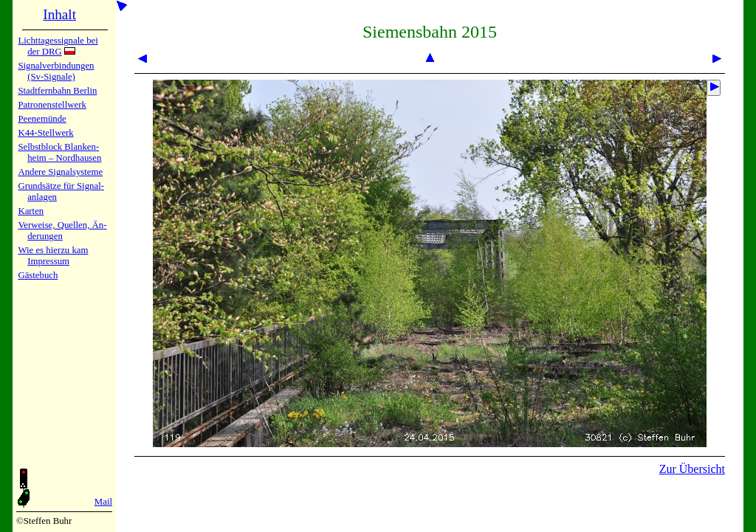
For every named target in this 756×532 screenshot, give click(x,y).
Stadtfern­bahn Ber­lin (57, 91)
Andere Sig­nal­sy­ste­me (60, 172)
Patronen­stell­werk (52, 105)
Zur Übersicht (692, 469)
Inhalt (59, 14)
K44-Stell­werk (45, 133)
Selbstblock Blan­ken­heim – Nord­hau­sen (59, 152)
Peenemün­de (42, 119)
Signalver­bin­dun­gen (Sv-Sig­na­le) (56, 71)
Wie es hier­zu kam (53, 250)
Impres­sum (48, 261)
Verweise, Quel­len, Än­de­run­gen (62, 231)
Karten (31, 211)
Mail (103, 502)
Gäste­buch (38, 275)
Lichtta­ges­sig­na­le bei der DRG (58, 46)
